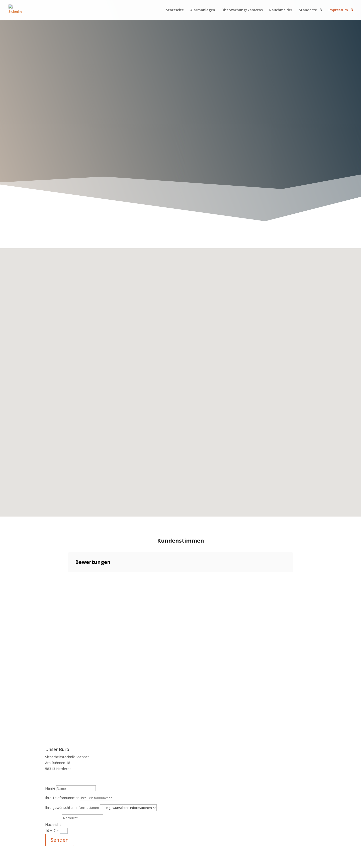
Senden (60, 840)
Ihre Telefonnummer (62, 798)
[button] (68, 577)
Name (50, 788)
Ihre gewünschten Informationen (72, 808)
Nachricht (53, 825)
